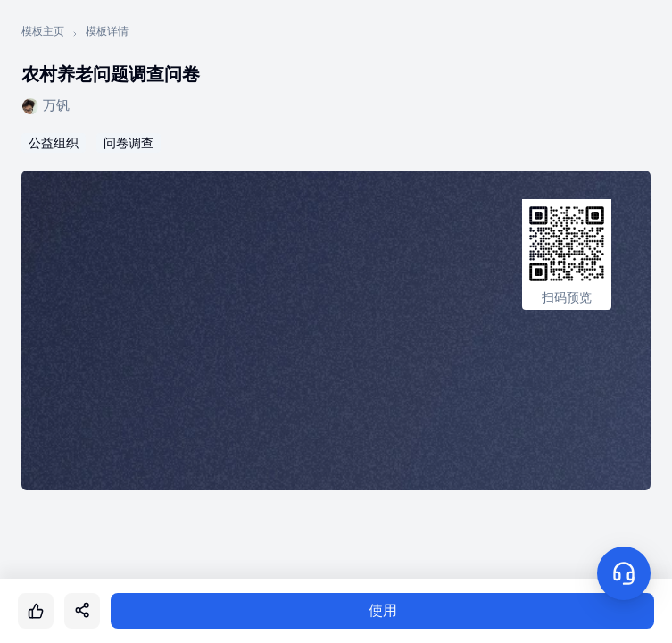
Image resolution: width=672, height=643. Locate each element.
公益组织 (54, 143)
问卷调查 (129, 143)
